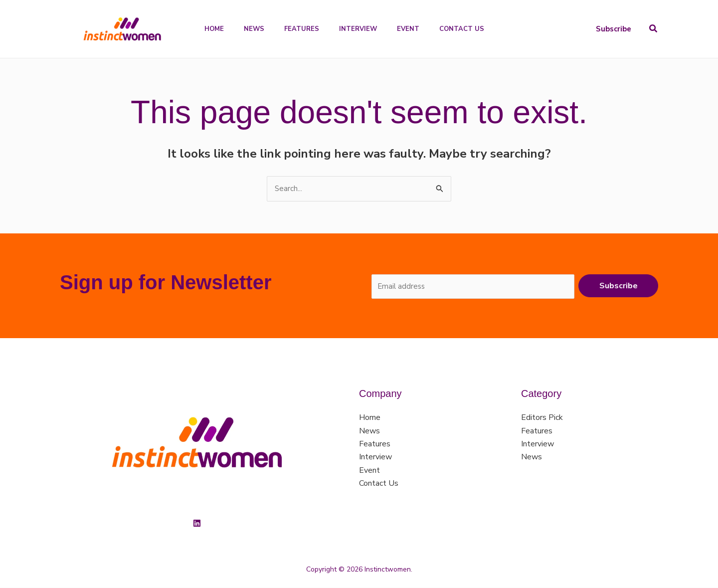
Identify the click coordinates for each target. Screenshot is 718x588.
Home (370, 418)
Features (375, 445)
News (369, 431)
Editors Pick (542, 418)
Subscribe (619, 286)
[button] (614, 29)
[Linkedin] (197, 524)
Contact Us (379, 484)
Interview (375, 458)
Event (369, 471)
